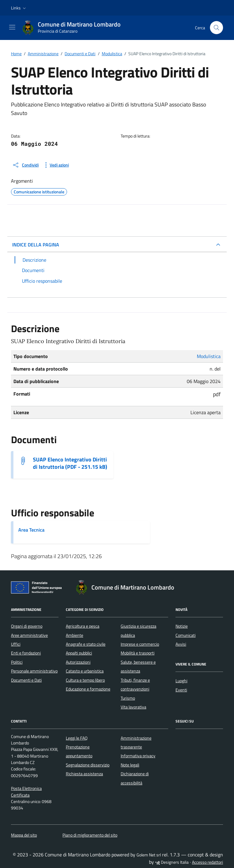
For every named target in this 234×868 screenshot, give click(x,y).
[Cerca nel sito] (216, 28)
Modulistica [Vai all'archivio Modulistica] (209, 356)
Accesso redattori (207, 862)
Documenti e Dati (26, 680)
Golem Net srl (149, 855)
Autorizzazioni (78, 662)
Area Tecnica (31, 530)
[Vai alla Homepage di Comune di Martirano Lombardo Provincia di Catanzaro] (74, 28)
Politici (17, 662)
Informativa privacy (138, 756)
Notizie (182, 626)
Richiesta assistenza (84, 774)
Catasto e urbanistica (85, 671)
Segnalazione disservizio (88, 765)
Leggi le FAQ (77, 738)
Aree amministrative (29, 635)
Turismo (128, 698)
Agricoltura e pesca (83, 626)
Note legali (130, 765)
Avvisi (181, 644)
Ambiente (74, 635)
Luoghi (181, 681)
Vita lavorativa (133, 707)
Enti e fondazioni (26, 653)
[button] (19, 8)
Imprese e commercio (140, 644)
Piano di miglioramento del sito (90, 835)
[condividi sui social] (25, 165)
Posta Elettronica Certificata (26, 792)
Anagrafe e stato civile (86, 644)
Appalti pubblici (79, 653)
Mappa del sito (24, 835)
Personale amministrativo (34, 671)
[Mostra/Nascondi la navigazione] (12, 27)
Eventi (181, 690)
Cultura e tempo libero (85, 680)
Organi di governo (27, 626)
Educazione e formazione (88, 689)
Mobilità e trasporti (138, 653)
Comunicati (186, 635)
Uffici (16, 644)
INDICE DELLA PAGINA (36, 245)
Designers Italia (172, 862)
